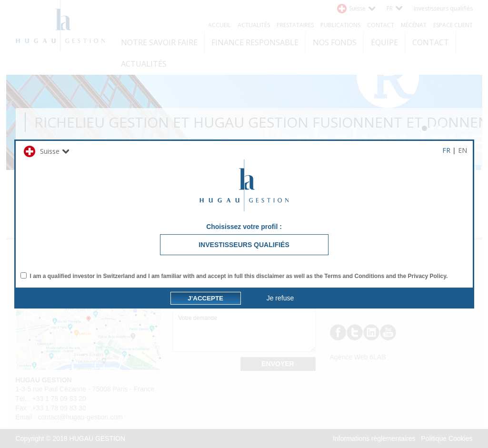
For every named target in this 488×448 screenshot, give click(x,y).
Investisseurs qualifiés (244, 196)
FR (446, 102)
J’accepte (205, 347)
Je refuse (280, 347)
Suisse (42, 103)
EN (463, 102)
